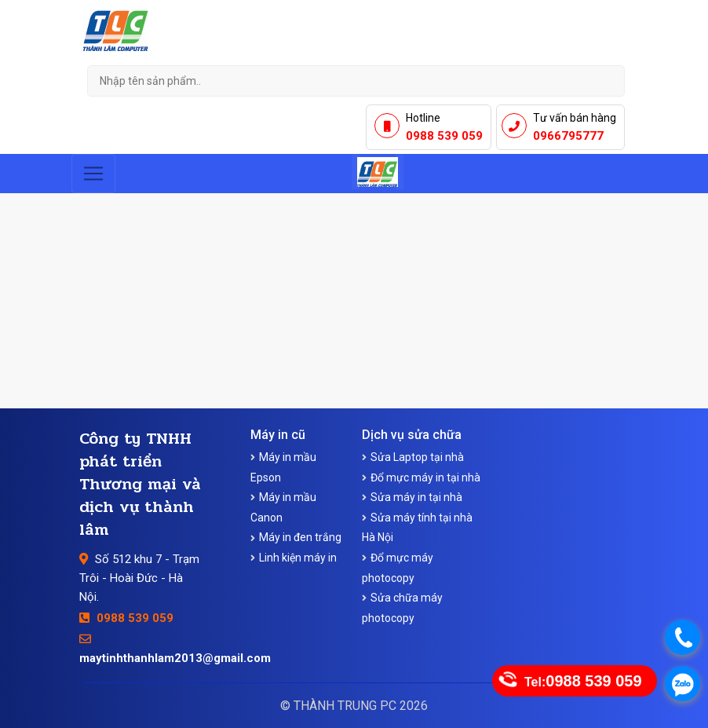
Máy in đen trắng (300, 537)
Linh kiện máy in (298, 558)
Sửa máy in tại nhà (416, 497)
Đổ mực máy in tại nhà (425, 477)
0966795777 (568, 136)
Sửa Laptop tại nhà (417, 457)
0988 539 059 (444, 136)
